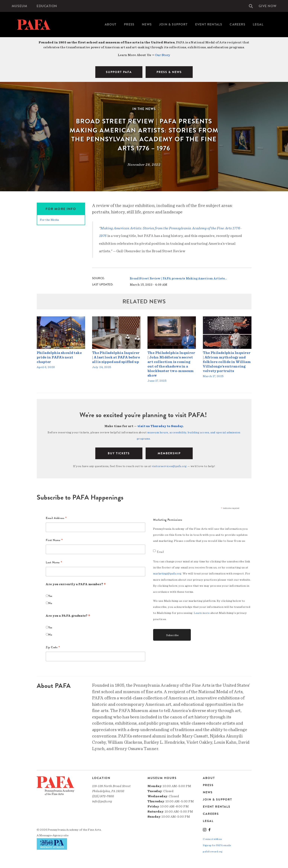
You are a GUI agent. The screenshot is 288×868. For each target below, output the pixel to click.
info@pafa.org (102, 800)
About (111, 24)
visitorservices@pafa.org (169, 465)
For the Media (49, 220)
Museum (19, 6)
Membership (169, 452)
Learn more (202, 611)
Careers (237, 24)
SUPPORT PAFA (119, 72)
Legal (258, 24)
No (50, 602)
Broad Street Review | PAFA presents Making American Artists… (178, 278)
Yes (50, 595)
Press (129, 24)
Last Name (54, 561)
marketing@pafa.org (167, 572)
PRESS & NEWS (169, 72)
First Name (54, 539)
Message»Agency (51, 834)
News (147, 24)
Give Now (267, 6)
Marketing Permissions (168, 518)
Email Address (56, 517)
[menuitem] (19, 6)
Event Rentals (209, 24)
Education (47, 6)
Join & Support (173, 24)
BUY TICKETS (119, 452)
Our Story (163, 55)
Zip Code (53, 647)
